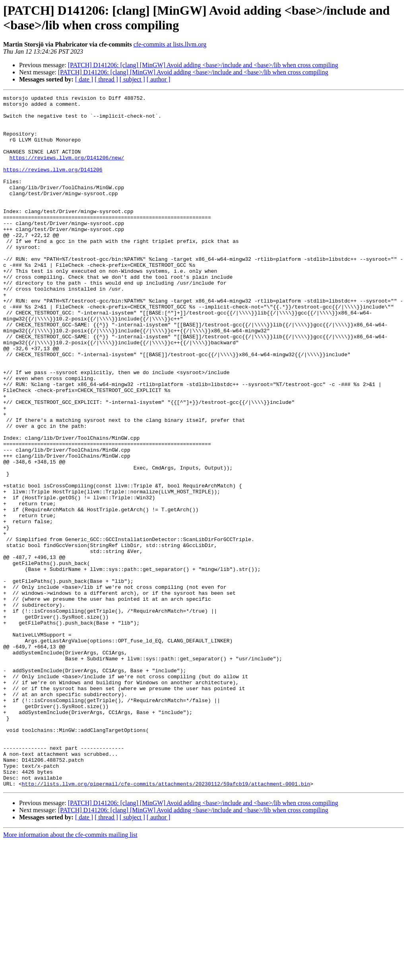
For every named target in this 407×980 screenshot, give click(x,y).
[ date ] (84, 79)
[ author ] (159, 79)
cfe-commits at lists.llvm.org (170, 44)
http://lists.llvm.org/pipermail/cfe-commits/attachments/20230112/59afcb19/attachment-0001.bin (166, 922)
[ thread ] (106, 79)
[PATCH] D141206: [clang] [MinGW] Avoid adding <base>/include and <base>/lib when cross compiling (203, 65)
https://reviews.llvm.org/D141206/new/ (67, 171)
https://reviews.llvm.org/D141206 (53, 185)
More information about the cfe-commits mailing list (70, 973)
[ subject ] (132, 79)
